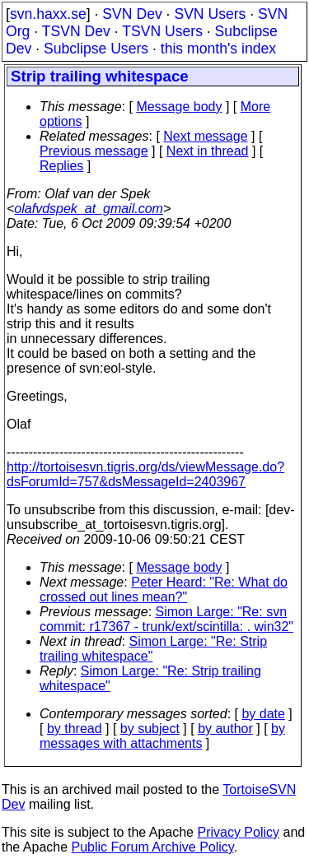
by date (263, 714)
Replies (61, 166)
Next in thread (208, 151)
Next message (205, 136)
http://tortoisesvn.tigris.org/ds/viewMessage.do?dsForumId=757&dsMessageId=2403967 (145, 474)
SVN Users (210, 14)
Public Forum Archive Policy (153, 847)
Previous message (94, 151)
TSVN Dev (76, 31)
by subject (150, 729)
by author (225, 729)
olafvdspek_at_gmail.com (89, 209)
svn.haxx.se (48, 14)
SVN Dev (132, 14)
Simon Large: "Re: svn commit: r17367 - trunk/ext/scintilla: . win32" (166, 619)
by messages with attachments (162, 736)
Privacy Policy (238, 832)
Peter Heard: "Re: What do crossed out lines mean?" (164, 589)
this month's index (218, 49)
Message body (179, 107)
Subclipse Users (96, 49)
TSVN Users (162, 31)
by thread (75, 729)
